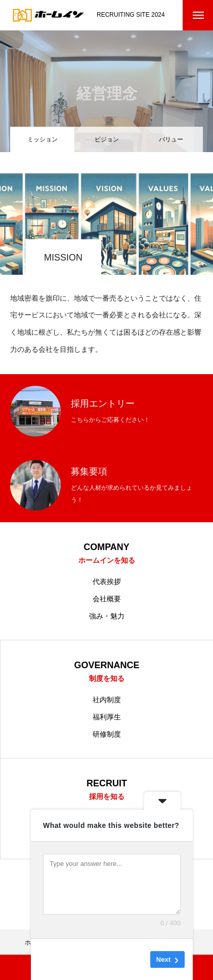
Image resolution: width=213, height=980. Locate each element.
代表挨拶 (107, 582)
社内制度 (107, 700)
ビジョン (107, 139)
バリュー (171, 139)
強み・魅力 (107, 616)
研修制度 (107, 734)
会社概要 (107, 599)
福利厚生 (107, 717)
